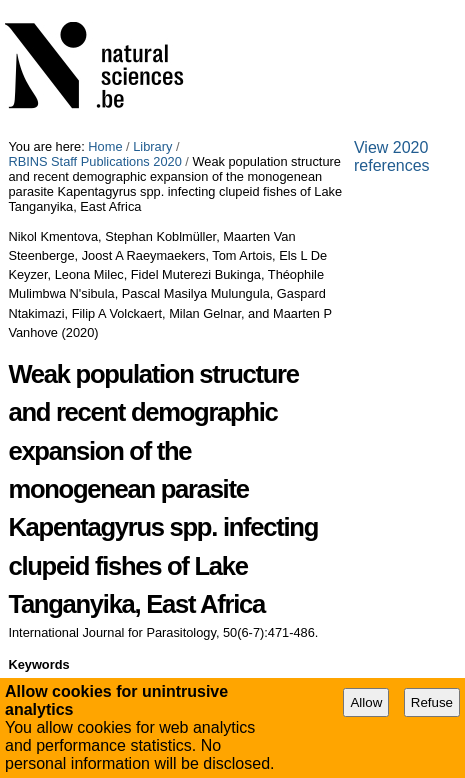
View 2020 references (392, 156)
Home (105, 146)
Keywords (38, 664)
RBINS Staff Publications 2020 (94, 161)
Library (152, 146)
